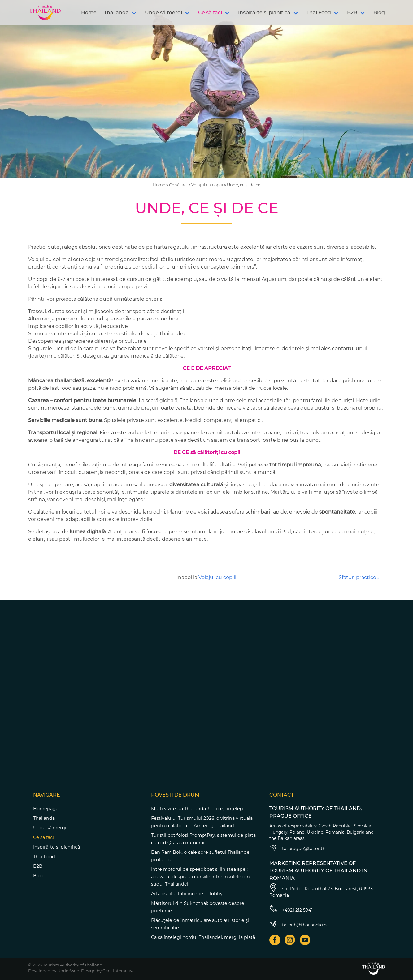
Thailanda (116, 13)
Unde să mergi (163, 13)
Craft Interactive (119, 971)
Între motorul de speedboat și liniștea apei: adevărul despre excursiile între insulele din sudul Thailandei (200, 877)
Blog (379, 13)
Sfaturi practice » (359, 577)
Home (89, 13)
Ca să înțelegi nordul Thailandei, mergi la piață (203, 937)
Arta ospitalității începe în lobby (187, 894)
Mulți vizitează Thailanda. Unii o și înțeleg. (198, 809)
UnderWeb (68, 971)
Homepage (46, 809)
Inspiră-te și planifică (264, 13)
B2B (352, 13)
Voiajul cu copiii (207, 185)
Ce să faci (210, 13)
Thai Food (319, 13)
